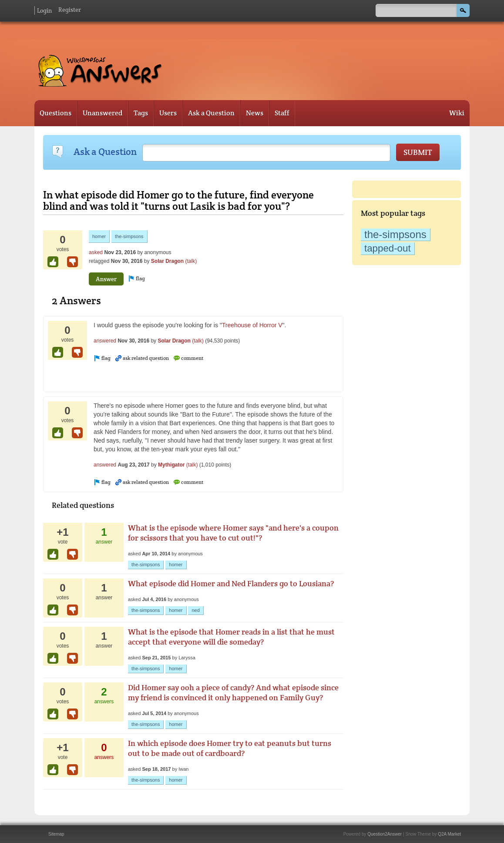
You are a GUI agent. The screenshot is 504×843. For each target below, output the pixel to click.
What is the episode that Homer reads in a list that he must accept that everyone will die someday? (231, 637)
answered (105, 341)
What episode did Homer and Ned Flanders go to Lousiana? (231, 583)
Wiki (457, 113)
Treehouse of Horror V (252, 325)
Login (44, 10)
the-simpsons (395, 234)
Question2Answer (385, 834)
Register (70, 10)
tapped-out (388, 248)
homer (99, 236)
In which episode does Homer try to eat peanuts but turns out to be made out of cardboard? (230, 748)
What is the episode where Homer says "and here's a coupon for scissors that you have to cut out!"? (233, 533)
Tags (141, 113)
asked (96, 252)
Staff (282, 113)
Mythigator (171, 465)
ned (195, 610)
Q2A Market (449, 834)
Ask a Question (211, 113)
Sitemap (56, 834)
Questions (55, 113)
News (255, 113)
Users (168, 113)
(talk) (191, 261)
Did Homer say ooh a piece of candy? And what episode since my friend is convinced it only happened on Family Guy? (233, 692)
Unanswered (102, 113)
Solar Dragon (167, 261)
